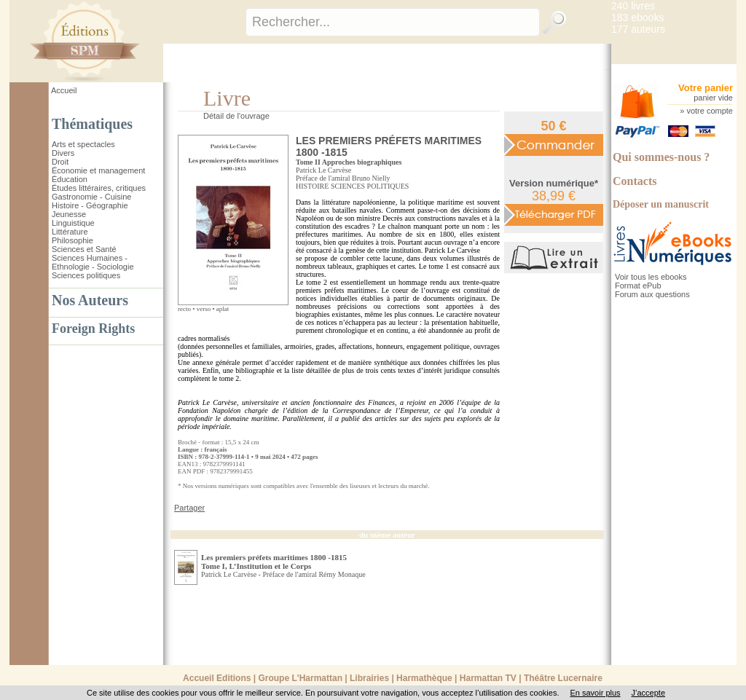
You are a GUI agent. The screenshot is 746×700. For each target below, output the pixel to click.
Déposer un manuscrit (661, 204)
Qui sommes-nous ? (661, 157)
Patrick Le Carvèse (323, 170)
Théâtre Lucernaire (563, 678)
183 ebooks (637, 17)
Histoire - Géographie (90, 205)
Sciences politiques (86, 275)
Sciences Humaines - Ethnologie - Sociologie (93, 262)
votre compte (710, 111)
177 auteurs (638, 29)
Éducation (70, 179)
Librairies (369, 678)
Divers (63, 153)
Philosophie (72, 240)
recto (184, 309)
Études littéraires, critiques (99, 188)
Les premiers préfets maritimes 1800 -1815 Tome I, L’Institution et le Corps (274, 562)
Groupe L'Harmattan (300, 678)
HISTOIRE (312, 186)
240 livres (633, 6)
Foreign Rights (93, 329)
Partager (189, 508)
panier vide (713, 98)
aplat (223, 309)
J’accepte (648, 693)
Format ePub (638, 286)
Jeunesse (69, 214)
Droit (60, 162)
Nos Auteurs (90, 300)
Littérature (70, 232)
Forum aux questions (652, 294)
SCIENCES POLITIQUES (370, 186)
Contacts (635, 181)
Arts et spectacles (83, 144)
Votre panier (706, 88)
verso (204, 309)
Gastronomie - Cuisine (91, 197)
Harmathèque (424, 678)
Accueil (64, 90)
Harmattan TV (488, 678)
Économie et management (98, 170)
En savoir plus (595, 693)
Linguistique (73, 223)
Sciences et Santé (84, 249)
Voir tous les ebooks (651, 277)
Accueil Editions (217, 678)
